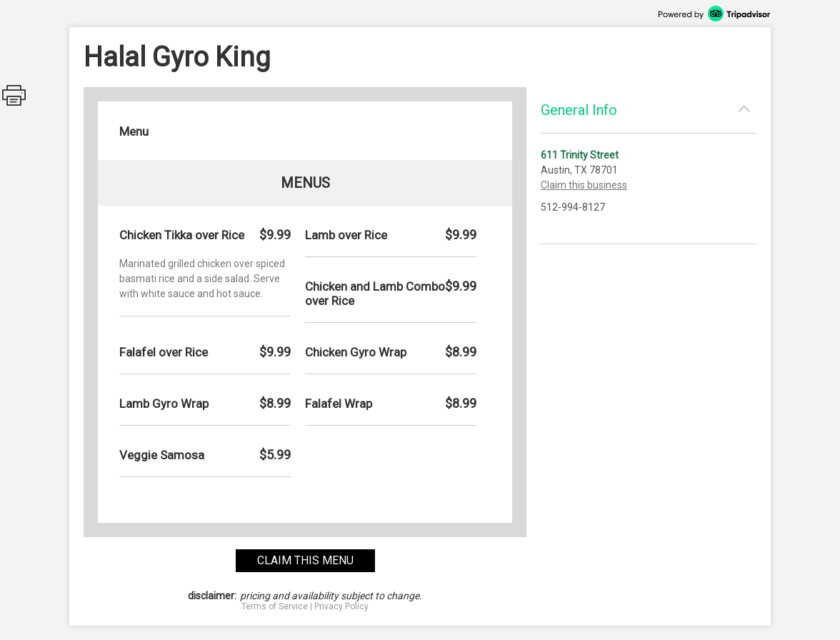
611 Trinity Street (580, 155)
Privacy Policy (341, 606)
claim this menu (305, 560)
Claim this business (584, 185)
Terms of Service (275, 606)
